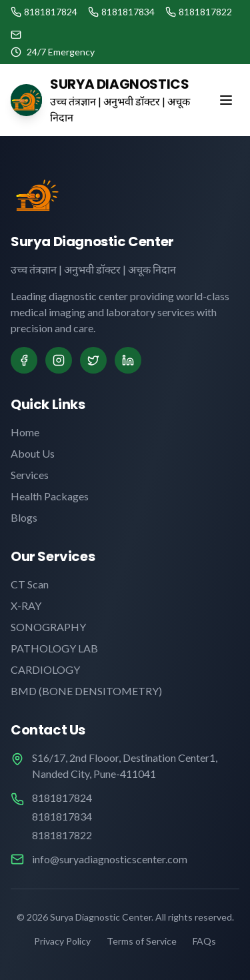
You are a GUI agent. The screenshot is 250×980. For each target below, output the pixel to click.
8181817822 (62, 835)
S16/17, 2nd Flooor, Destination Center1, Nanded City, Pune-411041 (125, 766)
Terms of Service (142, 941)
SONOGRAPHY (48, 627)
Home (25, 432)
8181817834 (62, 816)
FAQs (204, 941)
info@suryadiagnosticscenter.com (110, 859)
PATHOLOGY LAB (54, 648)
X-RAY (26, 605)
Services (30, 475)
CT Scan (30, 584)
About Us (33, 453)
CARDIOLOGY (45, 669)
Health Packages (50, 496)
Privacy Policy (62, 941)
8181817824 (62, 798)
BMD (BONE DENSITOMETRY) (86, 691)
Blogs (24, 517)
